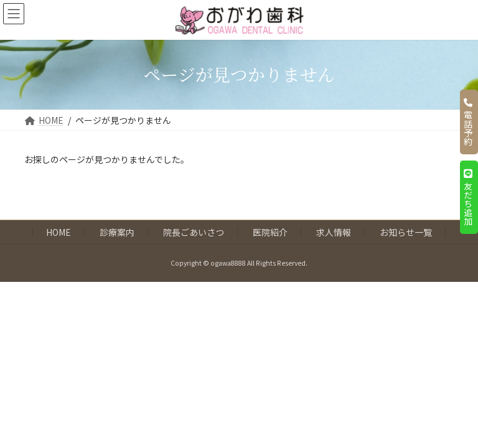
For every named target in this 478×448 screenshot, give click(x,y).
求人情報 (334, 232)
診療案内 (117, 232)
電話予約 (468, 122)
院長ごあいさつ (194, 232)
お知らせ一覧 (406, 232)
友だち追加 (468, 197)
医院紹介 (270, 232)
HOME (59, 232)
